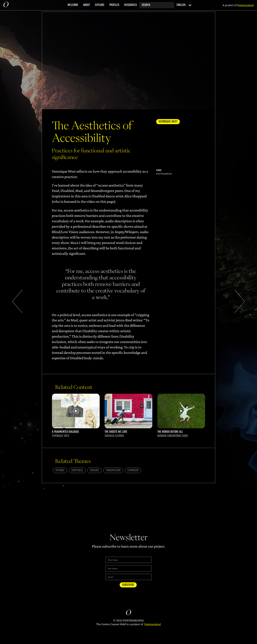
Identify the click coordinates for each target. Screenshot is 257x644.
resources (131, 5)
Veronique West (168, 122)
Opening (60, 470)
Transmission (113, 470)
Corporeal (77, 470)
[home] (6, 5)
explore (100, 5)
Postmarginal (153, 624)
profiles (114, 5)
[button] (183, 5)
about (87, 5)
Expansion (133, 470)
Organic (94, 470)
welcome (73, 5)
